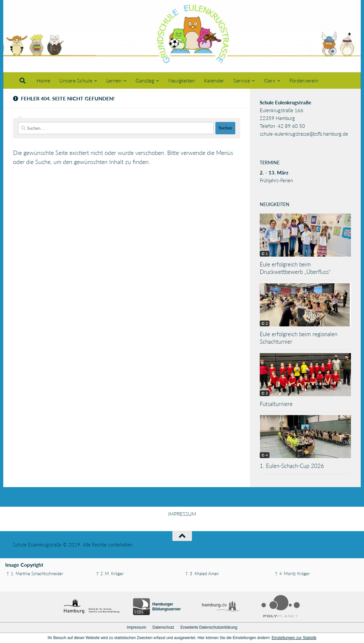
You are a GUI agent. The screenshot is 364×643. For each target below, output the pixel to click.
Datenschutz (163, 627)
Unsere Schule (76, 80)
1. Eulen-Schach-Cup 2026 (292, 466)
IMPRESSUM (182, 514)
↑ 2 (99, 574)
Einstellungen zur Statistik (294, 638)
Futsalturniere (276, 404)
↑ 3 (189, 574)
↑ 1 (10, 574)
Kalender (214, 80)
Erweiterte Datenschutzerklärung (209, 627)
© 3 (265, 393)
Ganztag (145, 80)
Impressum (136, 627)
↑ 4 (278, 574)
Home (43, 80)
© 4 (265, 455)
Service (242, 80)
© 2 (265, 323)
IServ (270, 80)
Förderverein (304, 80)
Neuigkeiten (182, 80)
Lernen (114, 80)
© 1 (265, 254)
